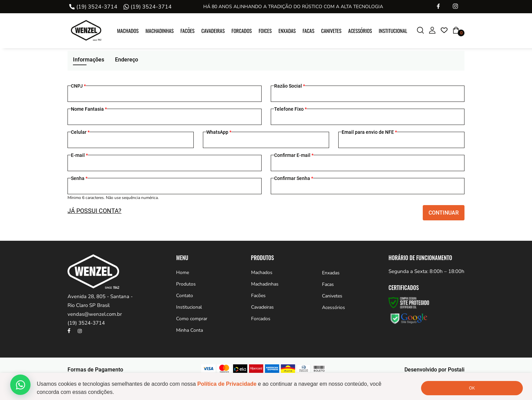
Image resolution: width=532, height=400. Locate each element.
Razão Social (290, 86)
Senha (79, 178)
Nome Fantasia (89, 109)
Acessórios (360, 31)
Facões (188, 31)
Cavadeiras (213, 31)
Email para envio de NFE (369, 132)
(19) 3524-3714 (97, 7)
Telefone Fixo (290, 109)
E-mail (79, 155)
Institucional (393, 31)
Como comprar (192, 319)
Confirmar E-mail (294, 155)
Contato (185, 296)
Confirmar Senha (294, 178)
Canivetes (331, 31)
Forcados (242, 31)
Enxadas (287, 31)
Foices (265, 31)
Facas (309, 31)
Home (183, 272)
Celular (80, 132)
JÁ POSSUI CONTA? (94, 211)
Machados (128, 31)
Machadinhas (160, 31)
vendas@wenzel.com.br (95, 314)
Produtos (186, 284)
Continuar (444, 213)
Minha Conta (189, 330)
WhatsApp (219, 132)
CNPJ (78, 86)
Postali (456, 370)
